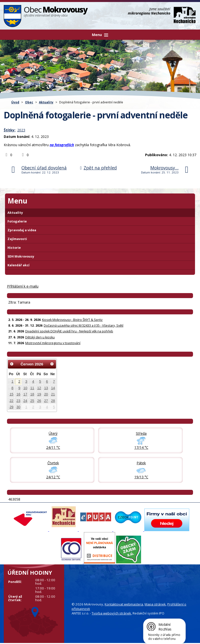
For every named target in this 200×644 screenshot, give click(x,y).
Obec (29, 102)
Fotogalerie (17, 221)
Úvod (15, 102)
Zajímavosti (17, 239)
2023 (21, 130)
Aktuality (46, 102)
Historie (14, 248)
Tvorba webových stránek (111, 613)
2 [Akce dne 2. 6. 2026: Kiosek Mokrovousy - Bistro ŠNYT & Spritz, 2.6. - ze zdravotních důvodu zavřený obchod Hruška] (19, 381)
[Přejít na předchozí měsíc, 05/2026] (12, 364)
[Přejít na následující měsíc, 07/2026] (52, 364)
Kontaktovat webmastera (124, 604)
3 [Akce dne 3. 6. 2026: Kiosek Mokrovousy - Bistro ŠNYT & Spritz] (26, 381)
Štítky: (10, 130)
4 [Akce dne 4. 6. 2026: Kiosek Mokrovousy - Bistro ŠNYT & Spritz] (33, 381)
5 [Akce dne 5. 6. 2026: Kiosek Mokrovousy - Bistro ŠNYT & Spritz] (40, 381)
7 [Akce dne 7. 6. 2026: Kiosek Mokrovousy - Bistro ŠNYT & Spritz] (54, 381)
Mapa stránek (155, 604)
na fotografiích (62, 145)
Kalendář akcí (18, 265)
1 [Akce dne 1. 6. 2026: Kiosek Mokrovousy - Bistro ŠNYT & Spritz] (12, 381)
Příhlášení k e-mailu (23, 286)
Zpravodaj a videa (22, 230)
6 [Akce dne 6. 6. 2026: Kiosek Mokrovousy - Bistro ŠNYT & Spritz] (47, 381)
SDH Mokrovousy (21, 256)
